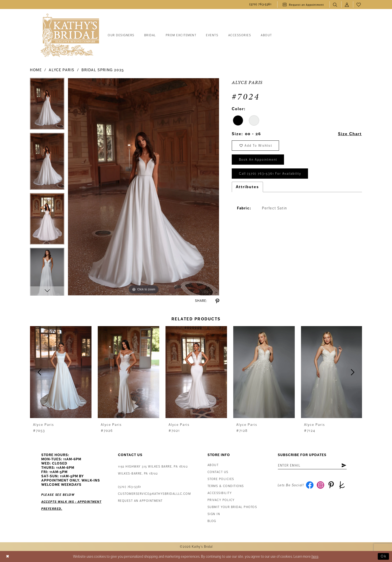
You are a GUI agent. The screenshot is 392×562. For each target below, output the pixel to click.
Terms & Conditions (226, 486)
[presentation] (61, 372)
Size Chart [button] (350, 134)
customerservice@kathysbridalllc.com (154, 494)
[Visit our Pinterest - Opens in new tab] (331, 485)
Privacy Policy (221, 500)
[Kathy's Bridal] (70, 36)
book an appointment (258, 160)
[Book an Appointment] (303, 4)
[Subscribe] (344, 466)
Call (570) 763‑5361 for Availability (270, 174)
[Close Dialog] (8, 557)
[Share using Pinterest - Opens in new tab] (217, 301)
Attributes (247, 187)
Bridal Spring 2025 (103, 70)
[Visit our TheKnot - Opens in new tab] (342, 485)
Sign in (214, 514)
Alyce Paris (62, 70)
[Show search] (335, 5)
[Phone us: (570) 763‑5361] (260, 5)
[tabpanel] (47, 105)
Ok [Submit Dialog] (384, 557)
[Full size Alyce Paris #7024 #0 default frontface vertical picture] (143, 187)
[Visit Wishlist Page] (359, 5)
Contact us (218, 472)
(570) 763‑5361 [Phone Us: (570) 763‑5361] (130, 487)
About (213, 465)
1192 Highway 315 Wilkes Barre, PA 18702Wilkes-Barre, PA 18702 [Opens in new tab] (153, 470)
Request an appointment (140, 501)
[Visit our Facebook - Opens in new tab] (310, 485)
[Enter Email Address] (312, 466)
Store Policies (221, 479)
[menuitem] (260, 5)
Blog (212, 521)
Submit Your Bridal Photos (232, 507)
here (315, 557)
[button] (347, 5)
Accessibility (220, 493)
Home (36, 70)
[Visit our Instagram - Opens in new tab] (320, 485)
